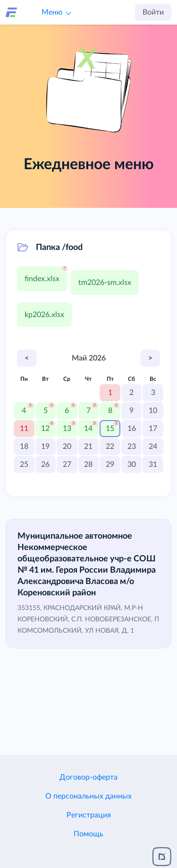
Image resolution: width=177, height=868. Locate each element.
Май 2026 (89, 358)
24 (153, 447)
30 (132, 464)
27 (67, 464)
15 (110, 429)
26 (45, 464)
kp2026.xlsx (44, 315)
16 (132, 429)
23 (132, 447)
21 (88, 447)
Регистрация (89, 815)
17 (153, 429)
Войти (153, 12)
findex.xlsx (42, 279)
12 (45, 429)
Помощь (88, 834)
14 (88, 429)
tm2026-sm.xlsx (105, 283)
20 (67, 447)
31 (153, 464)
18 (24, 447)
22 (110, 447)
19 (45, 447)
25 (24, 464)
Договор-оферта (88, 777)
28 (88, 464)
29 (110, 464)
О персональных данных (88, 796)
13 (67, 429)
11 (24, 429)
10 (153, 411)
